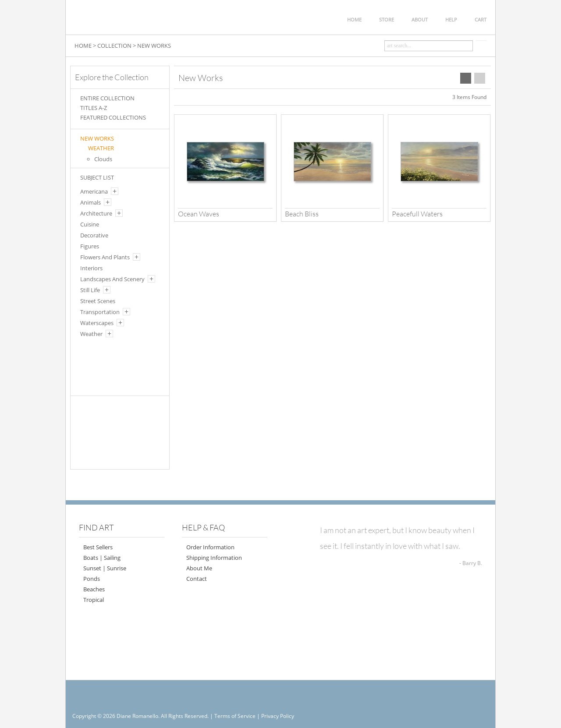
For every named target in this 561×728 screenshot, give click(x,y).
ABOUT (420, 19)
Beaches (94, 589)
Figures (90, 246)
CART (481, 19)
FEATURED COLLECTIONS (113, 117)
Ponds (92, 579)
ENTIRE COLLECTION (107, 98)
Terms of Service (235, 716)
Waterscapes (97, 323)
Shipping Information (214, 558)
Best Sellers (98, 547)
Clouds (103, 159)
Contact (197, 579)
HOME (354, 19)
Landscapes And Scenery (112, 279)
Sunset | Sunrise (105, 568)
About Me (199, 568)
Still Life (90, 290)
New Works (97, 138)
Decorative (94, 235)
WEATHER (101, 148)
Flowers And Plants (105, 257)
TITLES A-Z (94, 108)
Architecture (96, 213)
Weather (91, 334)
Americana (94, 191)
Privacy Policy (278, 716)
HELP (451, 19)
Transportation (100, 312)
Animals (91, 202)
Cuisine (90, 224)
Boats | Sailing (102, 558)
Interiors (91, 268)
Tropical (94, 600)
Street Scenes (98, 301)
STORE (387, 19)
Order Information (210, 547)
